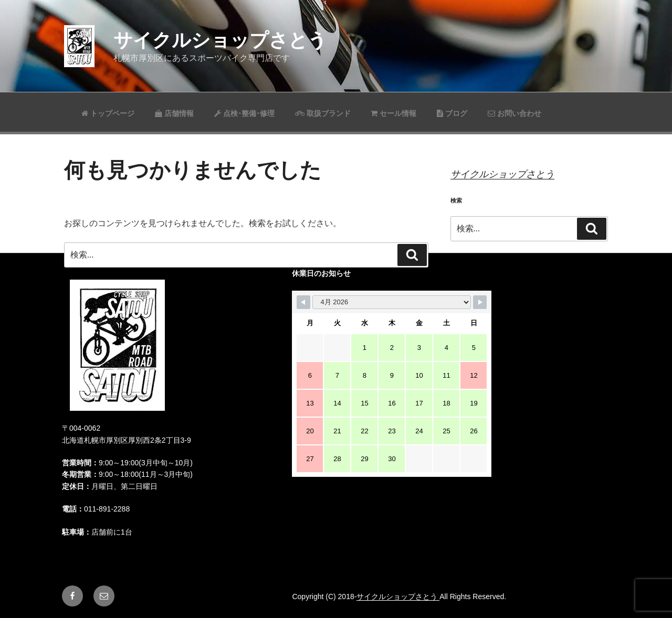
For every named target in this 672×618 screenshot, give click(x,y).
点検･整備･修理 (244, 113)
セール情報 (393, 113)
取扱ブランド (323, 113)
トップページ (108, 113)
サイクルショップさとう (220, 40)
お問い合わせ (514, 113)
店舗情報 (174, 113)
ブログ (452, 113)
